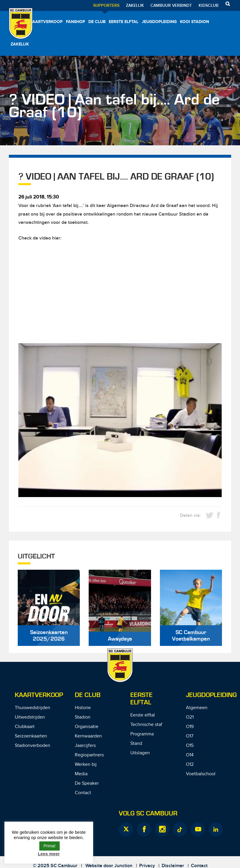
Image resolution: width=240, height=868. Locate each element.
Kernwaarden (88, 736)
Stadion (83, 717)
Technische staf (146, 725)
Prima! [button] (49, 846)
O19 (190, 727)
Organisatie (87, 727)
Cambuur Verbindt (171, 5)
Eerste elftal (124, 22)
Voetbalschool (201, 774)
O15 (190, 746)
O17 (190, 736)
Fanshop (76, 22)
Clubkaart (25, 727)
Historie (83, 708)
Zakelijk (135, 5)
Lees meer (49, 854)
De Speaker (87, 783)
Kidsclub (209, 5)
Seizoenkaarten (31, 736)
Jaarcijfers (85, 746)
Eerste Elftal (141, 699)
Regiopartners (89, 755)
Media (81, 774)
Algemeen (197, 708)
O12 (190, 764)
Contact (83, 793)
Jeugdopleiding (159, 22)
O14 (190, 755)
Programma (142, 734)
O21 (190, 717)
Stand (136, 744)
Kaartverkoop (46, 22)
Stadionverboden (33, 746)
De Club (97, 22)
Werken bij (86, 764)
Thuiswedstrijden (33, 708)
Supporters (106, 5)
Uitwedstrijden (30, 717)
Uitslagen (140, 753)
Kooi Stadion (194, 22)
